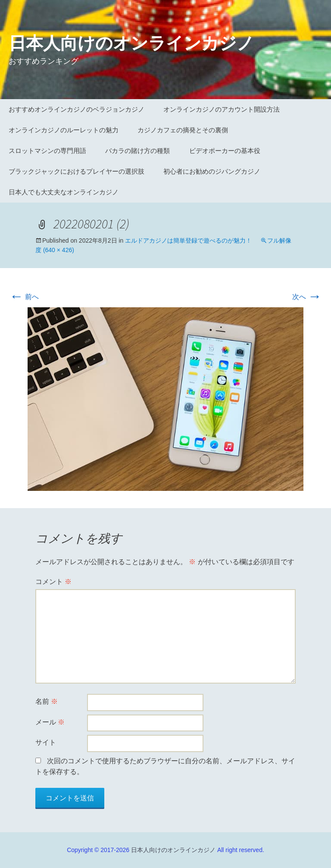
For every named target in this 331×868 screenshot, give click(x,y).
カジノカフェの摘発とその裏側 (183, 130)
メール (50, 722)
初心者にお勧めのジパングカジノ (212, 171)
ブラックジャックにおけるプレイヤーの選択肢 (77, 171)
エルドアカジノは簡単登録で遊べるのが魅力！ (188, 240)
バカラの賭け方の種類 (137, 151)
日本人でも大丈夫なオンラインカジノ (64, 192)
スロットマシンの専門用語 (47, 151)
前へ (24, 297)
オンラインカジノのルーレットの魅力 (64, 130)
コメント (53, 582)
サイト (46, 742)
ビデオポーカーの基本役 (225, 151)
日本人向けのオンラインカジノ (173, 850)
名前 (47, 701)
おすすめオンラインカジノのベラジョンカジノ (77, 109)
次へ (307, 297)
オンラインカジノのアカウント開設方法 (222, 109)
